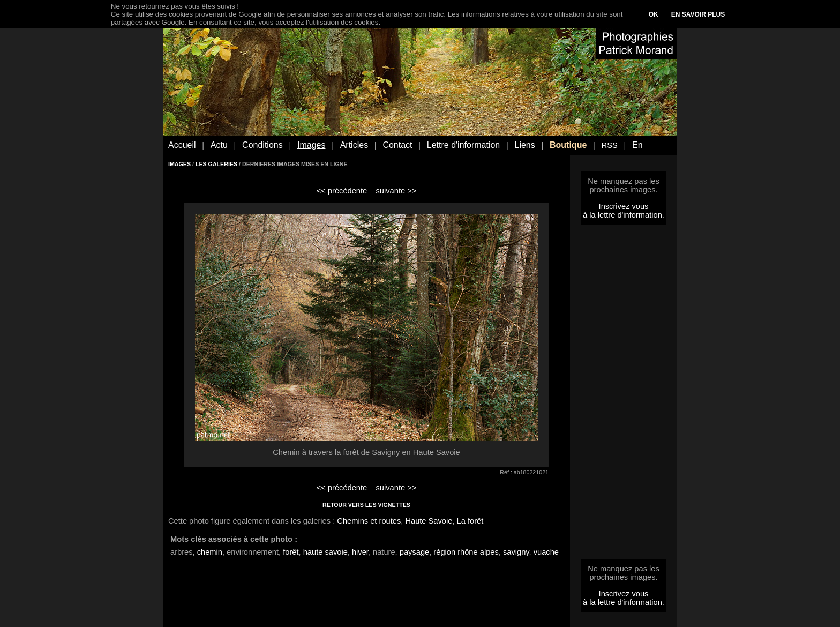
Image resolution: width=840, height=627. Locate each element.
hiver (360, 552)
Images (311, 145)
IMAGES (179, 164)
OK (654, 14)
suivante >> (396, 191)
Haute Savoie (429, 521)
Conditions (262, 145)
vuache (546, 552)
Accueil (182, 145)
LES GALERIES (216, 164)
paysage (414, 552)
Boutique (568, 145)
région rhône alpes (466, 552)
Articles (354, 145)
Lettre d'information (463, 145)
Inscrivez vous (624, 206)
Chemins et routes (369, 521)
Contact (397, 145)
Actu (219, 145)
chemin (210, 552)
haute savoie (325, 552)
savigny (516, 552)
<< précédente (342, 191)
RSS (610, 145)
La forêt (470, 521)
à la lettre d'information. (624, 215)
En (637, 145)
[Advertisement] (624, 395)
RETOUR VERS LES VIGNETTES (366, 505)
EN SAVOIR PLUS (698, 14)
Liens (524, 145)
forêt (291, 552)
